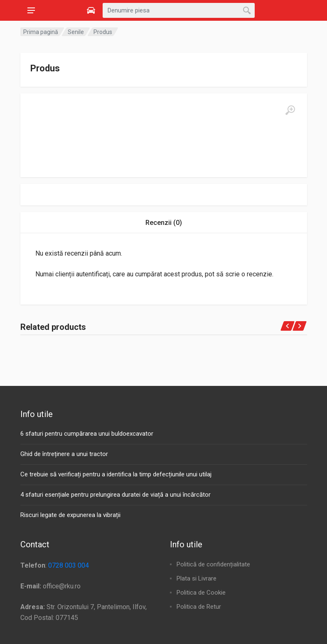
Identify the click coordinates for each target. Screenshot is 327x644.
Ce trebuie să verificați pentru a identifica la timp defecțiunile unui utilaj (116, 474)
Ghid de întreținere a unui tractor (64, 454)
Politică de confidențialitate (213, 564)
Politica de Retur (199, 607)
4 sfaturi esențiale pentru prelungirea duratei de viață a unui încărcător (116, 495)
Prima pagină (41, 32)
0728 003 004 (69, 565)
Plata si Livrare (197, 578)
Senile (76, 32)
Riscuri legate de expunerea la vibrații (70, 515)
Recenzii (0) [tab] (164, 223)
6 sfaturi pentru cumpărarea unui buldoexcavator (87, 434)
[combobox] (179, 10)
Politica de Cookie (201, 593)
